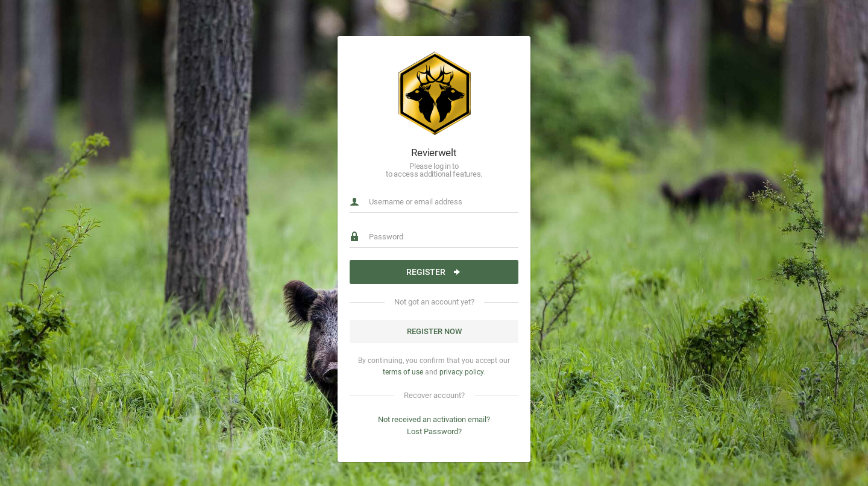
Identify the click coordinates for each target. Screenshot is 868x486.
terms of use (403, 372)
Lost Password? (434, 431)
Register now (434, 331)
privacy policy (461, 372)
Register (434, 272)
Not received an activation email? (434, 419)
